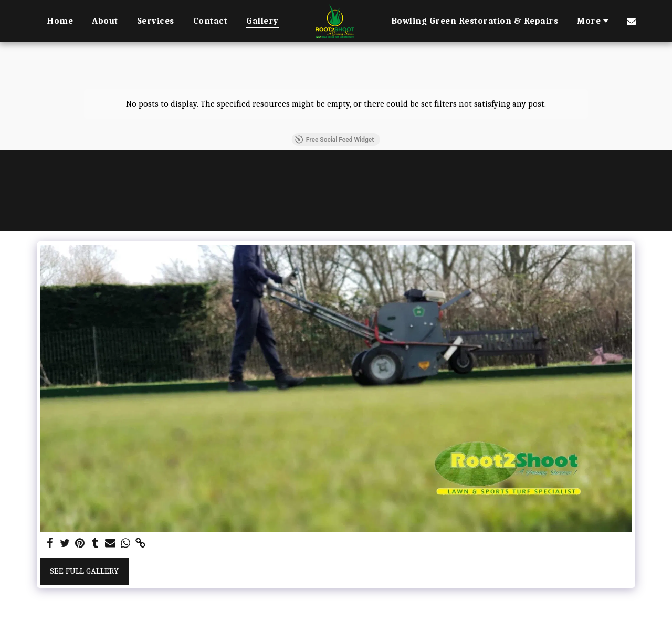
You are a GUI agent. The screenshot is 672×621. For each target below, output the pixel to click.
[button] (631, 21)
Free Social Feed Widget (334, 140)
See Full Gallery (84, 571)
